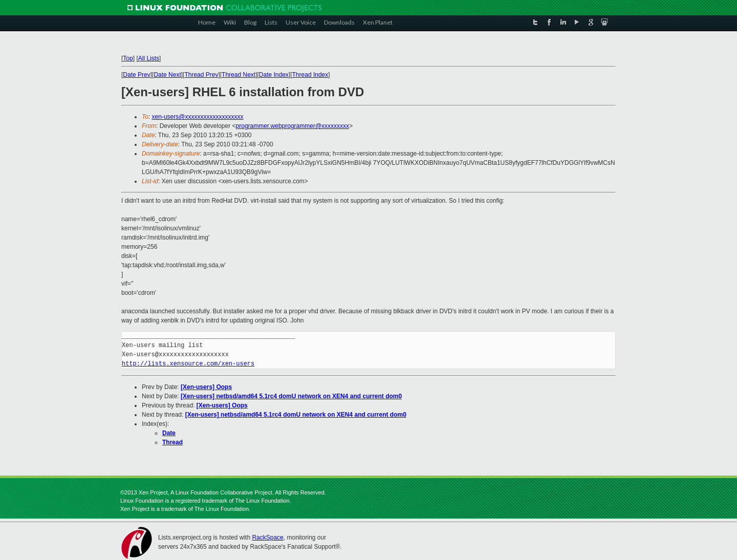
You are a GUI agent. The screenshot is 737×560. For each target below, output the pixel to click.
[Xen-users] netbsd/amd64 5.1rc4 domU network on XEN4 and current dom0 (291, 396)
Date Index (274, 75)
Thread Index (310, 75)
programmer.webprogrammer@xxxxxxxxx (293, 126)
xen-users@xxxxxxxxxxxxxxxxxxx (198, 117)
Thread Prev (201, 75)
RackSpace (267, 537)
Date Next (167, 75)
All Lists (149, 58)
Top (128, 58)
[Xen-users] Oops (206, 387)
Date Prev (136, 75)
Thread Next (239, 75)
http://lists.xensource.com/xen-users (188, 364)
